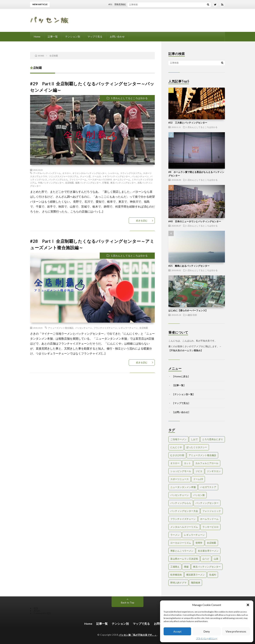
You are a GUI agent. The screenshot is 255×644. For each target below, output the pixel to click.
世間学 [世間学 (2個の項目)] (199, 543)
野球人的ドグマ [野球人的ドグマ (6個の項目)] (178, 583)
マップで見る (95, 37)
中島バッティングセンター (51, 183)
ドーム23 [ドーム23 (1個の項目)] (198, 479)
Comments (42, 613)
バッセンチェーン (140, 176)
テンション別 (73, 37)
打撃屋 (106, 183)
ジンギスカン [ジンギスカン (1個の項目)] (214, 471)
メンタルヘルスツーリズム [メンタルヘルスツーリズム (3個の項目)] (184, 527)
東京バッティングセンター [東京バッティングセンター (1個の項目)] (207, 567)
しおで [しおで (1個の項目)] (194, 439)
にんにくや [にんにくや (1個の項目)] (176, 447)
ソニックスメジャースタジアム (64, 176)
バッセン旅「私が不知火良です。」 (138, 635)
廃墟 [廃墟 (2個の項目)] (186, 567)
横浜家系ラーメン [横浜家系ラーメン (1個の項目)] (195, 575)
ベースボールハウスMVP (100, 179)
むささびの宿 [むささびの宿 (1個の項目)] (177, 455)
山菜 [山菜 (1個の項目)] (216, 559)
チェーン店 (85, 176)
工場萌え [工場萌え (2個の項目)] (175, 567)
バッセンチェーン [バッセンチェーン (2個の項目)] (180, 495)
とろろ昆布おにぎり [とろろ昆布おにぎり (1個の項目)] (213, 439)
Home (37, 37)
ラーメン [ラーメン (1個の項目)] (175, 535)
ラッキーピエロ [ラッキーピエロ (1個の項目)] (210, 527)
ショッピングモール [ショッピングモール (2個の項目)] (181, 471)
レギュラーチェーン (128, 328)
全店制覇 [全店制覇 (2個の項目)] (211, 543)
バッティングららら (58, 179)
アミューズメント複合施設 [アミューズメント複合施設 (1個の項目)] (202, 455)
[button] (248, 605)
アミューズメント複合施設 (61, 328)
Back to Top (128, 603)
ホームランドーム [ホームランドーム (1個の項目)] (209, 519)
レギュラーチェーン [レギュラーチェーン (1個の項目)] (194, 535)
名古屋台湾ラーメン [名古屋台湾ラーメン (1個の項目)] (208, 551)
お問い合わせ (117, 37)
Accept (177, 631)
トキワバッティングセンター (116, 176)
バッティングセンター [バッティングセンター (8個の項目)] (207, 503)
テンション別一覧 (183, 394)
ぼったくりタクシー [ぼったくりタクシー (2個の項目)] (197, 447)
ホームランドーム (122, 179)
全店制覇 (69, 183)
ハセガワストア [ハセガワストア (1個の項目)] (208, 487)
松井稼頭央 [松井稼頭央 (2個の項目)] (176, 575)
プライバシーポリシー (207, 638)
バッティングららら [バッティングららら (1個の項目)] (181, 503)
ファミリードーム (78, 179)
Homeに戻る (181, 376)
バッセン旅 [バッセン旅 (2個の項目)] (199, 495)
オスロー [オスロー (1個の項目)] (175, 463)
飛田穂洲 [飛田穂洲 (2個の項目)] (195, 583)
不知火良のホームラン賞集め (186, 350)
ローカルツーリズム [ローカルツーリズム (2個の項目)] (181, 543)
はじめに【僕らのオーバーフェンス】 (188, 310)
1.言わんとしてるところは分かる (129, 98)
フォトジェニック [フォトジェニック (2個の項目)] (212, 511)
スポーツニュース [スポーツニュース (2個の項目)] (180, 479)
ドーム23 (97, 176)
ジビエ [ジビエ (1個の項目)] (199, 471)
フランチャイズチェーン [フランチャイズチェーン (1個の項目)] (183, 519)
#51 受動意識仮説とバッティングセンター (135, 4)
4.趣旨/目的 (192, 315)
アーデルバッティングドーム (47, 173)
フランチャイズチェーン (105, 328)
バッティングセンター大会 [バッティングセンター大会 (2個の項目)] (184, 511)
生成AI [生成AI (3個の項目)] (213, 575)
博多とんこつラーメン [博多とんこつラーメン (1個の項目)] (182, 551)
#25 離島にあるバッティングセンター (189, 266)
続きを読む (142, 221)
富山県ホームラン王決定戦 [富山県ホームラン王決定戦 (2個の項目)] (184, 559)
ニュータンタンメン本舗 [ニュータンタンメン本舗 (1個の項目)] (183, 487)
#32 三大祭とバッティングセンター (188, 123)
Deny (207, 631)
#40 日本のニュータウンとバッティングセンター (195, 221)
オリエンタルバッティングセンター (89, 173)
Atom (37, 611)
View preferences (236, 631)
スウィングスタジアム (131, 173)
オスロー (67, 173)
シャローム (113, 173)
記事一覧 (53, 37)
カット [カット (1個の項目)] (187, 463)
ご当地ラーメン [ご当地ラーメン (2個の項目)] (178, 439)
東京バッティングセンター (123, 183)
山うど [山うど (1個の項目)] (206, 559)
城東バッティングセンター (88, 183)
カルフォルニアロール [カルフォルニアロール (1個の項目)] (207, 463)
